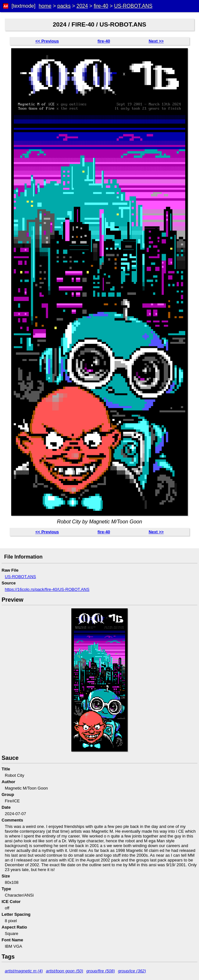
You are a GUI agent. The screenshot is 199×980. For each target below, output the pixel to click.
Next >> (156, 41)
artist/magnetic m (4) (24, 971)
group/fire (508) (101, 971)
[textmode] (24, 6)
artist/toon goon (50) (64, 971)
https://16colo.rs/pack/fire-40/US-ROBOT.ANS (47, 589)
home (45, 6)
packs (64, 6)
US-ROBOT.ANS (133, 6)
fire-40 (101, 6)
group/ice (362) (132, 971)
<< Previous (47, 41)
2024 (82, 6)
